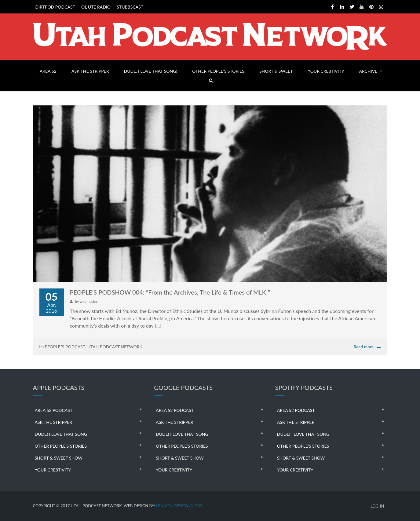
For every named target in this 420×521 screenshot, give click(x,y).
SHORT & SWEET (276, 71)
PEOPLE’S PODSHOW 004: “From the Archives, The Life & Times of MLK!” (170, 292)
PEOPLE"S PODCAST (65, 347)
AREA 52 (48, 71)
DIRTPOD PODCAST (55, 7)
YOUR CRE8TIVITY (326, 71)
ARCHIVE (368, 71)
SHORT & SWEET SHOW (59, 458)
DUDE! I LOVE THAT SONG (61, 434)
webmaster (89, 301)
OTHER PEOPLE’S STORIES (218, 71)
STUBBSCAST (130, 7)
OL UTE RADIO (96, 7)
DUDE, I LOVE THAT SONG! (151, 71)
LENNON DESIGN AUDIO (179, 506)
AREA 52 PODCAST (54, 410)
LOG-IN (377, 506)
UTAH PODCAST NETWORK (115, 347)
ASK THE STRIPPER (90, 71)
